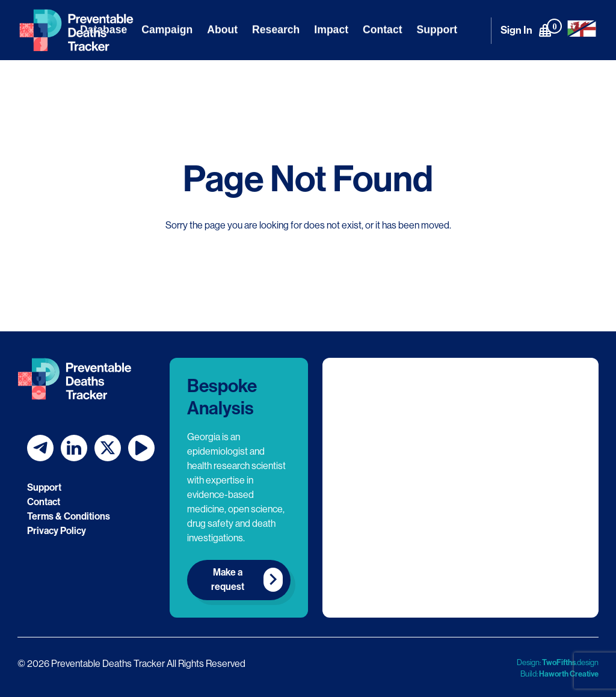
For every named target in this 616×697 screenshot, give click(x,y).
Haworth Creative (569, 674)
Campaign (167, 29)
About (222, 29)
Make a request (228, 579)
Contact (383, 29)
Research (276, 29)
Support (437, 29)
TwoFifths (559, 662)
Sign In (516, 30)
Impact (331, 29)
